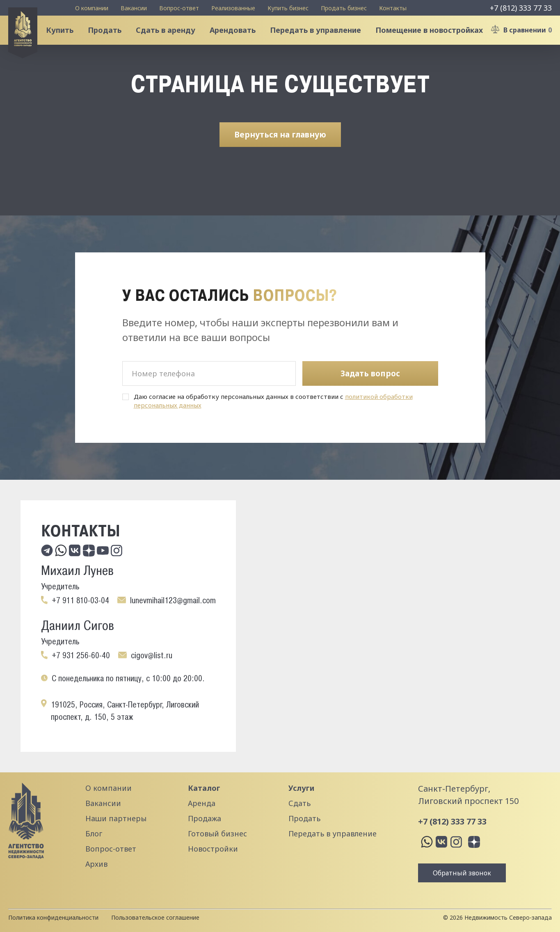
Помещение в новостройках (434, 39)
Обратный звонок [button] (462, 873)
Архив (96, 864)
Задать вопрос (370, 373)
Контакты (393, 8)
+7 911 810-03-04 (80, 600)
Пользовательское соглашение (155, 917)
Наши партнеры (116, 818)
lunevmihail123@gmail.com (173, 600)
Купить (65, 39)
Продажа (205, 818)
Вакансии (134, 8)
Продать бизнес (344, 8)
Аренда (202, 803)
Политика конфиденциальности (53, 917)
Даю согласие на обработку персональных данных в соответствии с (273, 401)
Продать (110, 39)
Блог (94, 834)
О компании (92, 8)
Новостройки (213, 849)
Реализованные (233, 8)
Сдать (299, 803)
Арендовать (238, 39)
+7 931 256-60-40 (81, 655)
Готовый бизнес (217, 834)
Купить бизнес (288, 8)
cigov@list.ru (152, 655)
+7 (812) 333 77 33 (521, 8)
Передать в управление (321, 39)
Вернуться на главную (280, 151)
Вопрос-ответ (179, 8)
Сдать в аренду (171, 39)
